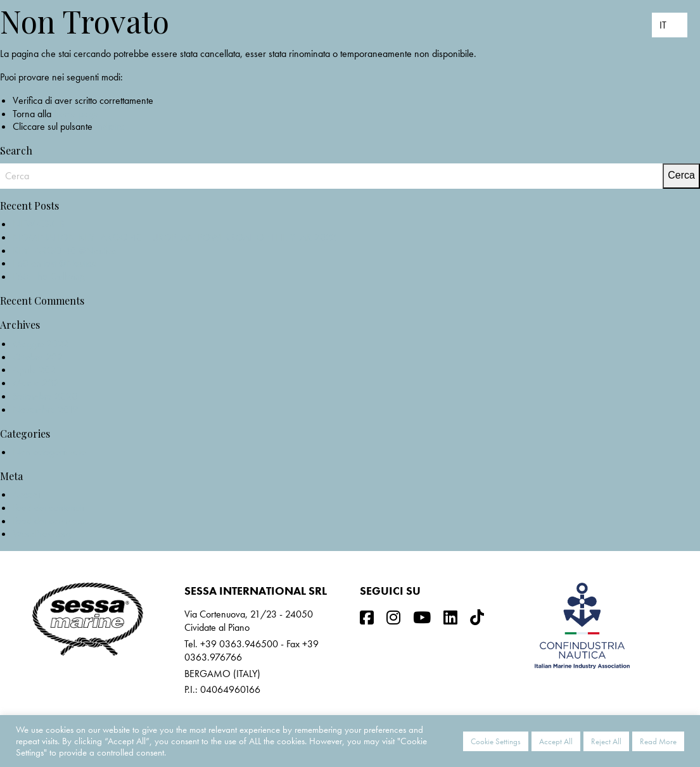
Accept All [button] (556, 741)
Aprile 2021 (36, 370)
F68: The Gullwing (49, 276)
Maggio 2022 (41, 344)
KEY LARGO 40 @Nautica (65, 250)
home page (76, 114)
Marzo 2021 (38, 383)
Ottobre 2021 (40, 357)
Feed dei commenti (49, 521)
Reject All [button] (606, 741)
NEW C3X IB (39, 224)
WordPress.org (42, 534)
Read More (658, 741)
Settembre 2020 (45, 396)
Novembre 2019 (45, 409)
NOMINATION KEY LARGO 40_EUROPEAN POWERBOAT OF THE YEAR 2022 (175, 237)
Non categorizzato (49, 452)
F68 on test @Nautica (55, 263)
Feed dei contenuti (48, 508)
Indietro (110, 126)
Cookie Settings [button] (496, 741)
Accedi (26, 494)
